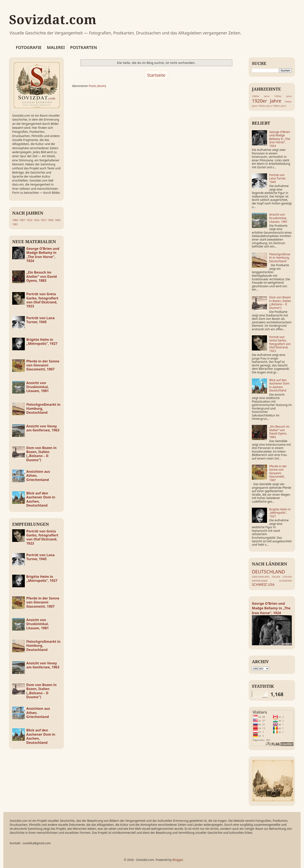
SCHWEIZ (259, 584)
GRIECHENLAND (261, 577)
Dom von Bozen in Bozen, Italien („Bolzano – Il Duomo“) (41, 454)
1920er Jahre (267, 101)
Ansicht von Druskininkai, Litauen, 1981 (38, 387)
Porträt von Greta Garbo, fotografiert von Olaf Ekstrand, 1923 (42, 300)
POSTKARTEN (83, 47)
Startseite (156, 75)
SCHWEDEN (285, 581)
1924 (36, 220)
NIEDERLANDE (260, 581)
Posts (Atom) (97, 86)
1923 (29, 220)
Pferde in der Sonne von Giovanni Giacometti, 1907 (43, 365)
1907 (22, 220)
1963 (58, 220)
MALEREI (56, 47)
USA (271, 584)
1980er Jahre (279, 106)
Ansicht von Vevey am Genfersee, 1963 (43, 428)
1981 (15, 224)
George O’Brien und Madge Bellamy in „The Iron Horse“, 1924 (43, 255)
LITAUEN (287, 577)
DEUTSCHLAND (268, 572)
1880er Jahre (261, 96)
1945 (50, 220)
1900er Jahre (283, 96)
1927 (43, 220)
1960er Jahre (265, 106)
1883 (15, 220)
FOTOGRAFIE (29, 47)
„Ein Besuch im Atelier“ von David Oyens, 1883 (42, 276)
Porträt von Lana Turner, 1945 (40, 320)
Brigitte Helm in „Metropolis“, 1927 (42, 342)
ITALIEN (276, 577)
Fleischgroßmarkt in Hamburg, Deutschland (280, 258)
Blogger (178, 860)
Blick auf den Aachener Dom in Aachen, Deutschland (41, 499)
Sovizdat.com (53, 19)
